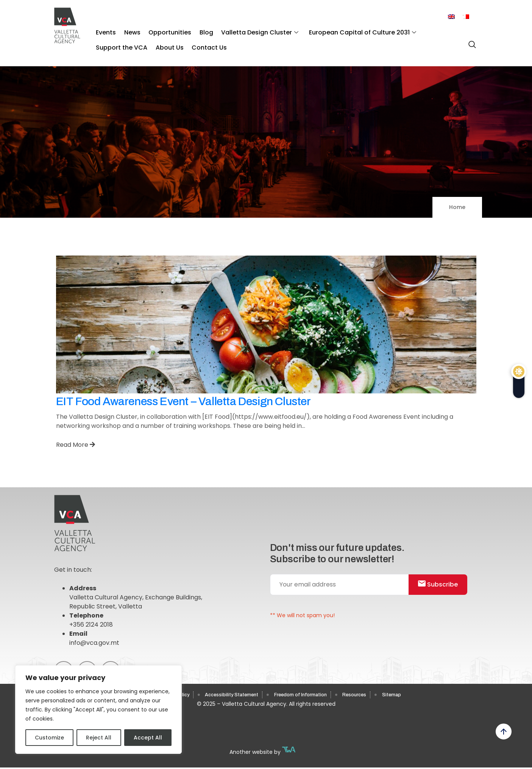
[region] (98, 710)
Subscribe (442, 587)
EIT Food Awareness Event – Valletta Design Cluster (183, 401)
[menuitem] (451, 17)
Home (457, 207)
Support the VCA (431, 30)
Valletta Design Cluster (245, 30)
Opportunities (162, 30)
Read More (76, 445)
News (127, 30)
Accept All (148, 738)
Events (104, 30)
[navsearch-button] (470, 41)
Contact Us (145, 42)
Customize (49, 738)
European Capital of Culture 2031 (345, 30)
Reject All (99, 738)
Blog (195, 30)
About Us (108, 42)
